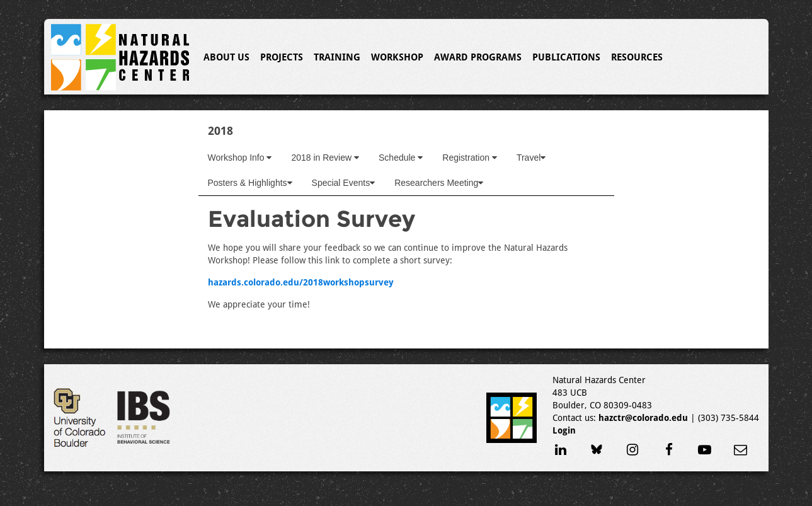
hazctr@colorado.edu (643, 418)
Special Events (344, 183)
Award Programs (478, 57)
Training (337, 57)
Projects (282, 57)
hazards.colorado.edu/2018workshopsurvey (301, 282)
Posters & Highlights (250, 183)
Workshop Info (240, 158)
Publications (566, 57)
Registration (470, 158)
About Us (226, 57)
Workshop (397, 57)
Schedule (401, 158)
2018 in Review (325, 158)
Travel (531, 158)
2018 (220, 131)
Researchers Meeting (439, 183)
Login (564, 430)
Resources (637, 57)
